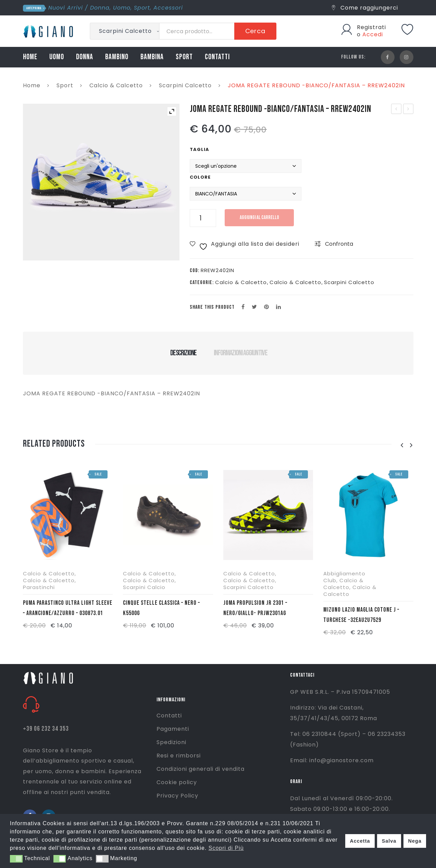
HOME (30, 57)
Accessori (168, 8)
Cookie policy (177, 782)
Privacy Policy (177, 796)
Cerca (256, 31)
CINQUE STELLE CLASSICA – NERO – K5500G (161, 608)
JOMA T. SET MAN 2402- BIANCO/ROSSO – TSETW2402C (396, 110)
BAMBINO (117, 57)
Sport (142, 8)
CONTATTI (217, 57)
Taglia (200, 149)
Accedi (373, 34)
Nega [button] (415, 841)
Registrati (371, 27)
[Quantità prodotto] (203, 218)
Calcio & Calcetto (116, 85)
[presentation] (402, 445)
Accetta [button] (360, 841)
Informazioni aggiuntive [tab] (241, 353)
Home (32, 85)
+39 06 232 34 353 (46, 729)
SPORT (184, 57)
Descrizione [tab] (183, 353)
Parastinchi (39, 587)
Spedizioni (171, 742)
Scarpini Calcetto (185, 85)
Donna (100, 8)
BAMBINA (152, 57)
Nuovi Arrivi (66, 8)
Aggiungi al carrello (261, 218)
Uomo (122, 8)
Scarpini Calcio (144, 587)
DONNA (85, 57)
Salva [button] (389, 841)
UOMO (57, 57)
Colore (200, 177)
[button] (16, 859)
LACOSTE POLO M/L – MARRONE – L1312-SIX (408, 110)
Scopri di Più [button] (226, 848)
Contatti (169, 716)
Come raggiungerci (365, 8)
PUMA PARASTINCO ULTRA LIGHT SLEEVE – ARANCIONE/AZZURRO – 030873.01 (68, 608)
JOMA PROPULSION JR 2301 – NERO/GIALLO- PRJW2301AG (255, 608)
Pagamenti (173, 729)
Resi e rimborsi (179, 756)
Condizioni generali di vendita (201, 769)
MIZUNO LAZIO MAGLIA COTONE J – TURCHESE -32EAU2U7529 (361, 615)
